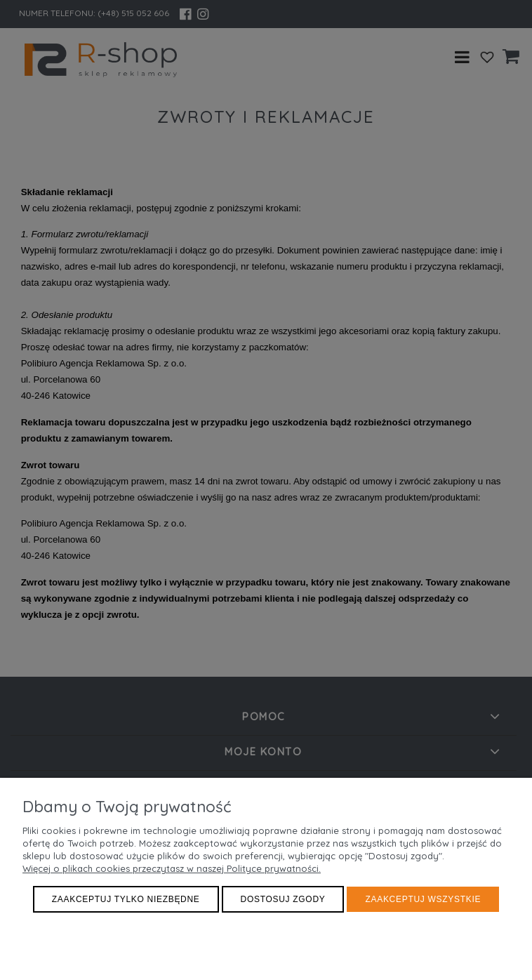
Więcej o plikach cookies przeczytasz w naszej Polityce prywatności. (172, 868)
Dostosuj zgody (283, 899)
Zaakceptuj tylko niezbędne (126, 899)
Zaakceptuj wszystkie (423, 899)
